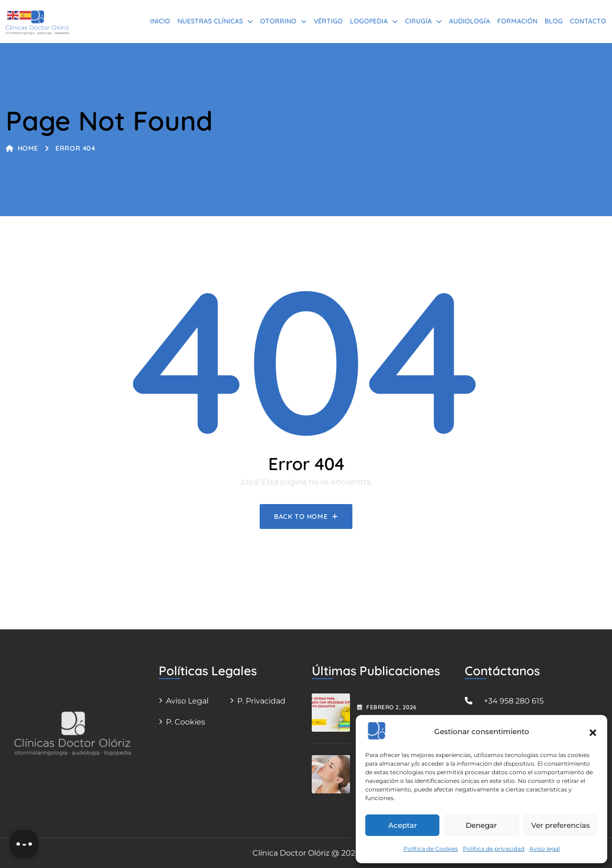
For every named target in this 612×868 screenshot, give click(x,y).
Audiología (470, 21)
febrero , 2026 (387, 707)
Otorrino (278, 21)
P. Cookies (186, 722)
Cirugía (418, 21)
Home (22, 148)
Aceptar (403, 825)
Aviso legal (545, 849)
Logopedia (369, 21)
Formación (517, 21)
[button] (593, 732)
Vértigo (328, 21)
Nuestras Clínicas (210, 21)
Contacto (588, 21)
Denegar (481, 825)
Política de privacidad (494, 849)
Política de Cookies (431, 849)
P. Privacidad (261, 701)
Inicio (160, 21)
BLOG (554, 21)
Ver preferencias (561, 825)
